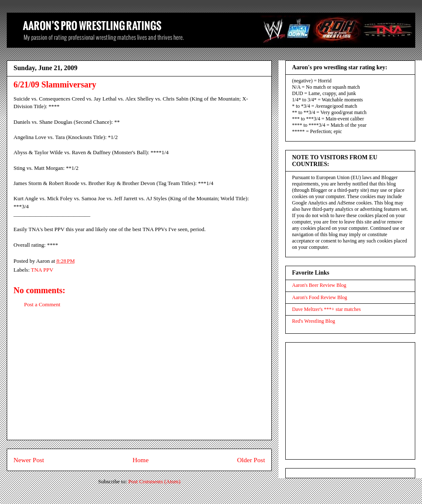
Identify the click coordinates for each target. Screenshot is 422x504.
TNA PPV (42, 270)
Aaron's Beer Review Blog (319, 285)
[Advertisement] (139, 381)
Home (141, 460)
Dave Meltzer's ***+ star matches (326, 309)
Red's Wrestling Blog (314, 321)
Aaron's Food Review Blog (320, 297)
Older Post (251, 460)
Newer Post (29, 460)
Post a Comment (42, 304)
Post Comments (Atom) (154, 481)
